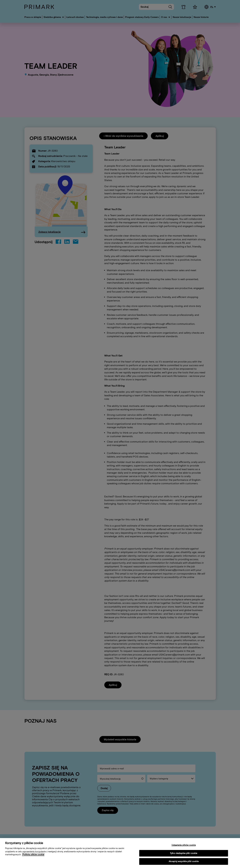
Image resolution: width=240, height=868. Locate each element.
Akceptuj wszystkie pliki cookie (184, 861)
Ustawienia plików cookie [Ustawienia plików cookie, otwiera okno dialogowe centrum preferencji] (184, 845)
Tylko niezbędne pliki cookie (184, 853)
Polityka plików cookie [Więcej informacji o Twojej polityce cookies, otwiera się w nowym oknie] (33, 855)
